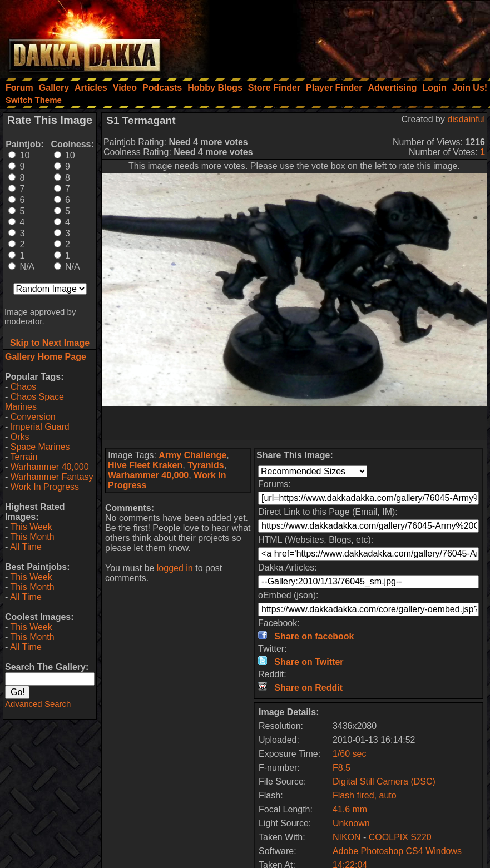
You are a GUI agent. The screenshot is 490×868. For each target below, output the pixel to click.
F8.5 (341, 768)
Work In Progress (45, 487)
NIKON (347, 837)
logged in (175, 568)
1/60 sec (349, 754)
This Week (31, 527)
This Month (32, 537)
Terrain (24, 457)
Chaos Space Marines (34, 402)
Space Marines (40, 447)
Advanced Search (38, 704)
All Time (26, 547)
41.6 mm (350, 809)
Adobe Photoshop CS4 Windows (397, 851)
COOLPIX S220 (400, 837)
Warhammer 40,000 (50, 467)
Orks (20, 437)
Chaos (23, 387)
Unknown (351, 823)
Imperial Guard (40, 427)
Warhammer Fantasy (52, 477)
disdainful (466, 119)
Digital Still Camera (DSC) (384, 782)
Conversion (33, 417)
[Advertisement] (340, 36)
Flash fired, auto (365, 795)
